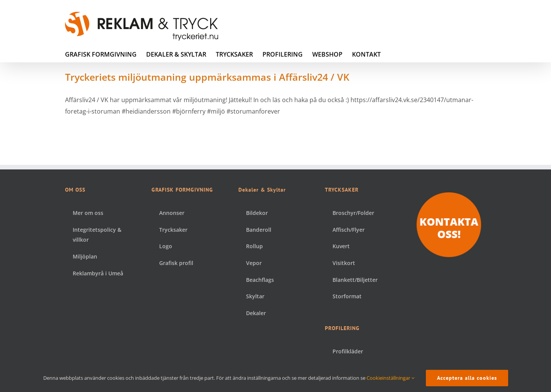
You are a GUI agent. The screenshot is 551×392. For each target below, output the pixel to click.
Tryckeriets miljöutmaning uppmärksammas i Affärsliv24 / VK (207, 77)
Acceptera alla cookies (467, 378)
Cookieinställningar (390, 378)
